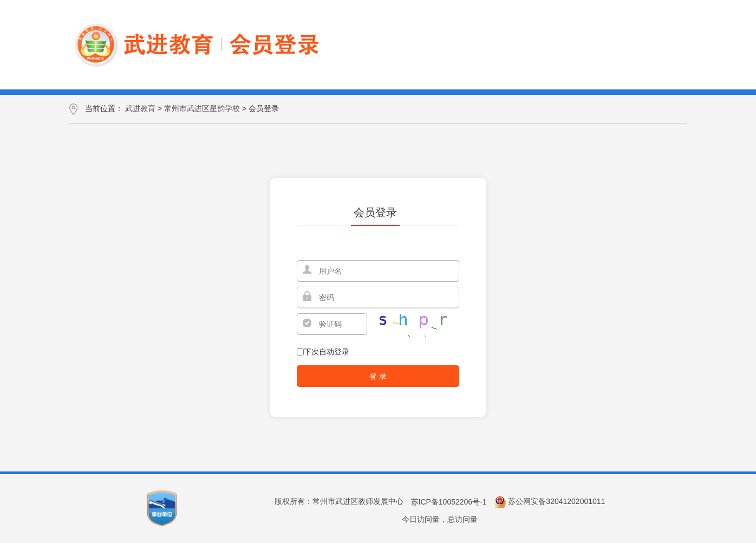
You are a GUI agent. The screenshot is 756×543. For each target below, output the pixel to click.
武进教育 (140, 108)
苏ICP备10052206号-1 (449, 502)
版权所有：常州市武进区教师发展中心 (339, 502)
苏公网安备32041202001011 (556, 502)
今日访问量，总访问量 (440, 519)
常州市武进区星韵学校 (202, 108)
